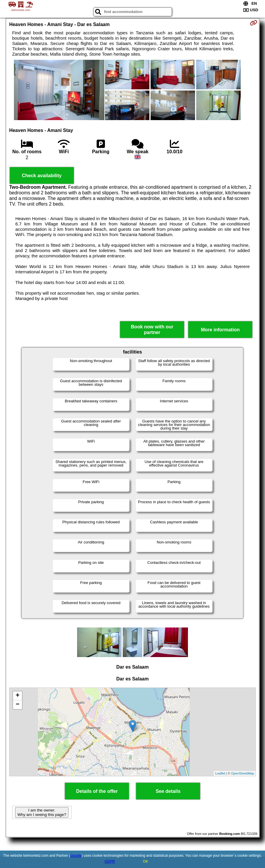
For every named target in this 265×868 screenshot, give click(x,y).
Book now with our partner (152, 330)
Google (76, 856)
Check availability (42, 176)
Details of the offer (97, 791)
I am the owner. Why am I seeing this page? (42, 812)
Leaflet (220, 773)
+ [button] (18, 696)
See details (168, 791)
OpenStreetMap (242, 773)
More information (220, 330)
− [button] (18, 705)
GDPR (110, 861)
